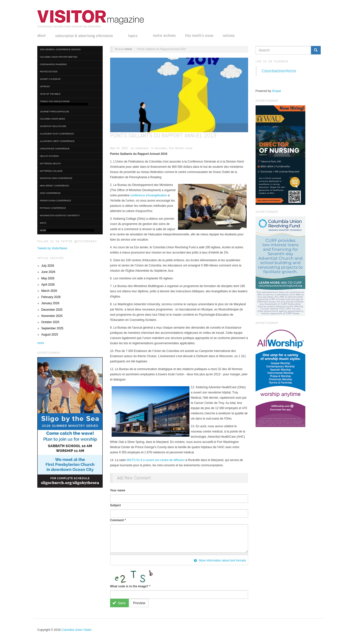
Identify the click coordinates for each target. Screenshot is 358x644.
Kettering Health (50, 164)
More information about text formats (220, 560)
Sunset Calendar (50, 79)
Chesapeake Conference (55, 149)
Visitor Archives (164, 36)
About (42, 36)
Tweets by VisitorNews (52, 248)
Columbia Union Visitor (77, 630)
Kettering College (51, 171)
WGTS (43, 223)
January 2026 (50, 303)
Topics (136, 36)
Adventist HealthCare (53, 126)
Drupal (276, 91)
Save (119, 603)
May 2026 (48, 278)
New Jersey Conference (54, 186)
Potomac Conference (53, 208)
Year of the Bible (50, 94)
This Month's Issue (199, 36)
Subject (115, 505)
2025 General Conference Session (60, 49)
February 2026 (51, 297)
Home (128, 49)
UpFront (45, 86)
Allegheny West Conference (57, 141)
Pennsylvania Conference (55, 201)
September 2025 (52, 328)
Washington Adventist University (60, 215)
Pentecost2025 (49, 72)
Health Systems (49, 156)
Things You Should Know (64, 103)
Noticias (229, 36)
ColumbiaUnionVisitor (279, 71)
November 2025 (52, 316)
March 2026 (49, 291)
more (41, 343)
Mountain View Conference (56, 178)
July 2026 (48, 266)
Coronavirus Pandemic (53, 64)
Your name (118, 490)
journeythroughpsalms (54, 112)
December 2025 (52, 310)
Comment (118, 520)
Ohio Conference (50, 193)
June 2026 (48, 272)
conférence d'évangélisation (149, 195)
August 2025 (50, 335)
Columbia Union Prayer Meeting (59, 57)
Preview (139, 603)
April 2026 (48, 285)
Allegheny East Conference (57, 134)
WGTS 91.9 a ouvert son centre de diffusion (156, 460)
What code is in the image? (130, 586)
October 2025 (50, 322)
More (67, 231)
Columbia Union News (52, 119)
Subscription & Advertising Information (87, 36)
